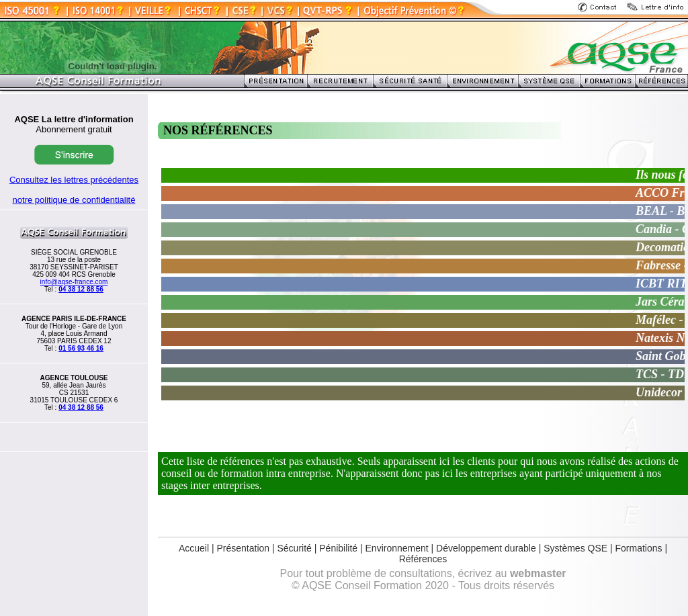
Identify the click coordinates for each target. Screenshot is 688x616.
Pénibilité (338, 548)
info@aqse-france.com (74, 282)
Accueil (194, 548)
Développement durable (486, 548)
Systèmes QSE (577, 548)
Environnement (397, 548)
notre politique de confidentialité (74, 200)
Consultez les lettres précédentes (74, 180)
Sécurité (294, 548)
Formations (639, 548)
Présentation (243, 548)
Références (423, 559)
